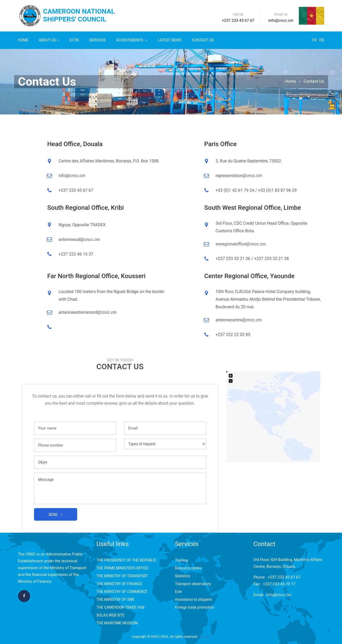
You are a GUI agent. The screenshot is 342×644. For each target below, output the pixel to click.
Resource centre (188, 568)
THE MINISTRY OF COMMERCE (122, 592)
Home (23, 40)
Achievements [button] (132, 40)
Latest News (170, 40)
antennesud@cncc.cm (79, 240)
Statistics (183, 576)
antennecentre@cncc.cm (239, 320)
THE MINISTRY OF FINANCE (119, 584)
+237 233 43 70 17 (279, 584)
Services (97, 40)
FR (315, 40)
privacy (205, 637)
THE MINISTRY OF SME (116, 599)
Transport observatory (193, 584)
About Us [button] (49, 40)
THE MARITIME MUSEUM (117, 623)
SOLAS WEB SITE (111, 615)
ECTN (74, 40)
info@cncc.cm (72, 176)
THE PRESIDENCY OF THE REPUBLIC (127, 560)
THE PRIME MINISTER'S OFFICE (122, 568)
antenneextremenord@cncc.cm (88, 312)
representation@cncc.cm (239, 176)
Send (55, 515)
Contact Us (203, 40)
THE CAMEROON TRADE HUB (121, 607)
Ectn (179, 592)
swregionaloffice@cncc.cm (241, 244)
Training (182, 560)
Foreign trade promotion (195, 607)
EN (322, 40)
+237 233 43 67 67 (284, 577)
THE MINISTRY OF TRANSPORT (122, 576)
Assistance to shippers (194, 599)
